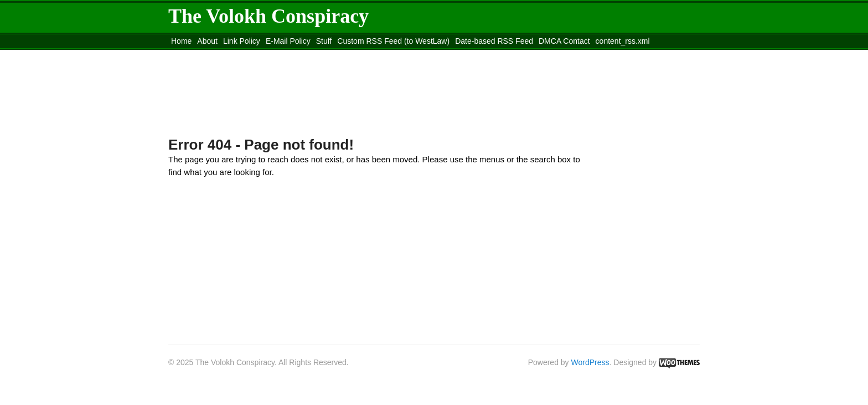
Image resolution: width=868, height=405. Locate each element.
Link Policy (242, 41)
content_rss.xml (623, 41)
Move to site (329, 55)
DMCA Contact (564, 41)
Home (181, 41)
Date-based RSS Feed (494, 41)
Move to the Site (229, 55)
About (207, 41)
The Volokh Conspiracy (268, 16)
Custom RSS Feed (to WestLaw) (393, 41)
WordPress (590, 362)
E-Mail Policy (288, 41)
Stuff (324, 41)
